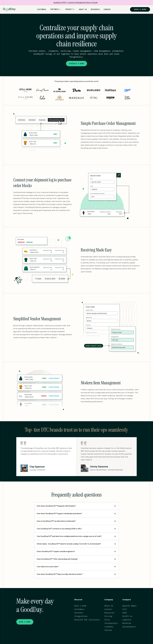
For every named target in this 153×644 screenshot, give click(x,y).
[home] (9, 9)
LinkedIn (109, 627)
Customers (79, 609)
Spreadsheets (129, 627)
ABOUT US (83, 9)
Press (107, 620)
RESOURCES (95, 9)
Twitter (108, 630)
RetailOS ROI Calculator (87, 620)
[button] (55, 9)
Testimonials (111, 623)
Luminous (127, 620)
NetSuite (127, 623)
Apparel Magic (130, 606)
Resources (109, 613)
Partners (79, 613)
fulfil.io (127, 616)
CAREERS (107, 9)
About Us (109, 606)
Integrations (81, 616)
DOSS (125, 613)
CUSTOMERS (42, 9)
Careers (108, 609)
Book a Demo (80, 606)
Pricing (108, 616)
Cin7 (125, 609)
